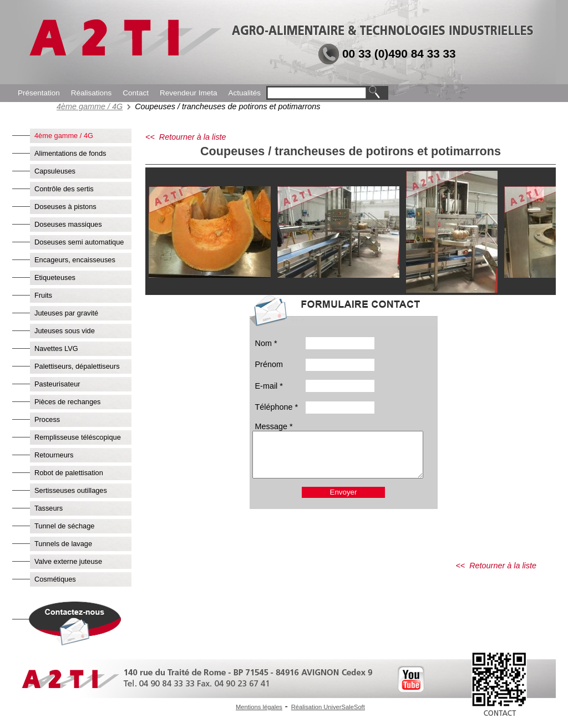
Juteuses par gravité (66, 313)
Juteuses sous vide (65, 331)
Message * (274, 426)
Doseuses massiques (68, 224)
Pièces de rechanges (68, 402)
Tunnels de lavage (63, 544)
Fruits (43, 295)
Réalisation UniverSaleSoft (328, 707)
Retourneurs (54, 455)
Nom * (266, 343)
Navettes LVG (56, 348)
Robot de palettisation (69, 473)
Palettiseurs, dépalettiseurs (77, 366)
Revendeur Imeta (189, 93)
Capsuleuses (55, 171)
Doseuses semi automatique (79, 242)
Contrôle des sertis (64, 189)
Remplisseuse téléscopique (78, 437)
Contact (136, 93)
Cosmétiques (55, 579)
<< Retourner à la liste (186, 137)
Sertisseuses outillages (71, 490)
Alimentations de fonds (70, 153)
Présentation (39, 93)
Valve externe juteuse (68, 561)
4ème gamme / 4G (90, 106)
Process (47, 419)
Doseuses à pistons (65, 207)
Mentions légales (259, 707)
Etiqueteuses (55, 278)
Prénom (269, 364)
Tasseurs (49, 508)
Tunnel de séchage (64, 526)
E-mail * (269, 386)
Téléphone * (277, 407)
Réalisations (92, 93)
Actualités (244, 93)
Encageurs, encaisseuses (75, 260)
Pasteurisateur (57, 384)
